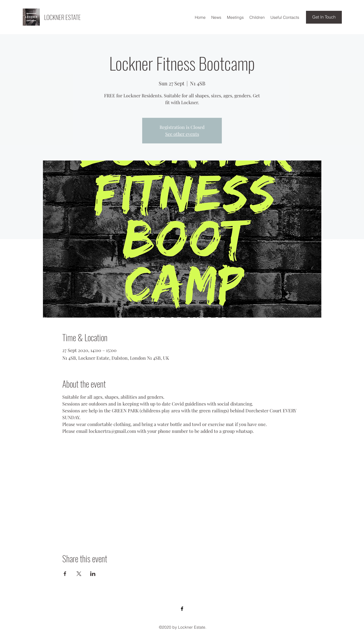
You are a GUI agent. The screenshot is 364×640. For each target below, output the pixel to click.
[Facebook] (182, 609)
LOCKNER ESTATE (62, 17)
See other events (182, 134)
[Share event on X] (79, 574)
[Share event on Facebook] (65, 574)
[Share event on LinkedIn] (93, 574)
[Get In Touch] (324, 17)
